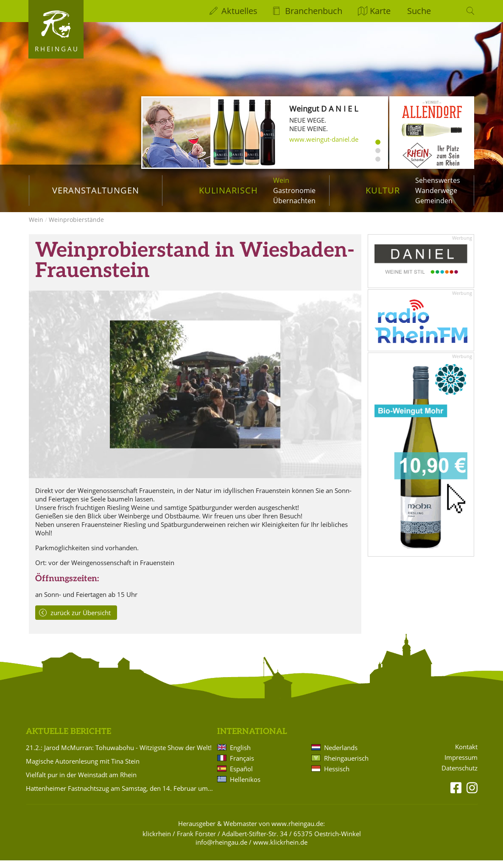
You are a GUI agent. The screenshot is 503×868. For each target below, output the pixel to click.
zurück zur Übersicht (81, 620)
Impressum (461, 765)
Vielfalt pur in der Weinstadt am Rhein (81, 782)
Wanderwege (436, 190)
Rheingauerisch (346, 766)
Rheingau (57, 49)
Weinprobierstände (76, 227)
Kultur (383, 190)
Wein (281, 180)
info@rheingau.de (221, 850)
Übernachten (294, 201)
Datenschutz (460, 776)
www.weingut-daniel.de (324, 139)
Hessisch (337, 776)
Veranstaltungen (96, 190)
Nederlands (341, 755)
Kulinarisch (228, 190)
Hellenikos (245, 787)
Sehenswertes (438, 180)
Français (242, 766)
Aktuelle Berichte (68, 739)
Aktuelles (239, 11)
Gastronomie (294, 190)
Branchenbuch (314, 11)
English (240, 755)
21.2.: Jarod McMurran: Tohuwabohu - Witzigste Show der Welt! (119, 755)
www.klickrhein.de (280, 850)
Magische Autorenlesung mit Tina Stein (83, 769)
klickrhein (157, 841)
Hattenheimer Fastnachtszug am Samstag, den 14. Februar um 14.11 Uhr (120, 796)
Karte (380, 11)
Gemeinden (434, 201)
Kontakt (466, 755)
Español (241, 776)
